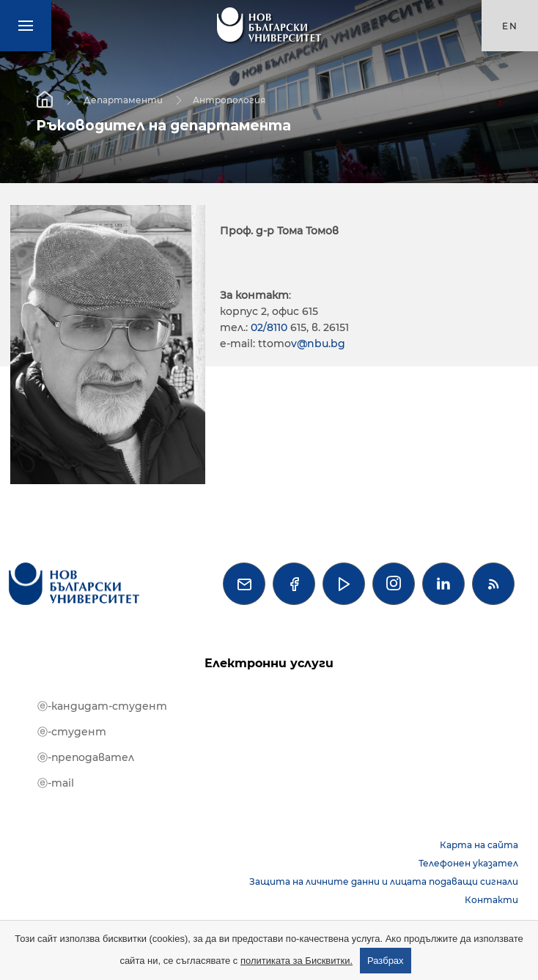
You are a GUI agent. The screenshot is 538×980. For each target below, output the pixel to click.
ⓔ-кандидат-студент (102, 706)
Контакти (491, 900)
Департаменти (123, 99)
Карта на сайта (479, 845)
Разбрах (386, 961)
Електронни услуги (269, 663)
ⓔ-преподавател (86, 757)
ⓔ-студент (72, 732)
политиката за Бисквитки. (296, 961)
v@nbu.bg (318, 344)
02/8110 (270, 327)
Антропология (229, 99)
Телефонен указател (468, 863)
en (510, 26)
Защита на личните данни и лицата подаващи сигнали (384, 881)
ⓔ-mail (56, 783)
